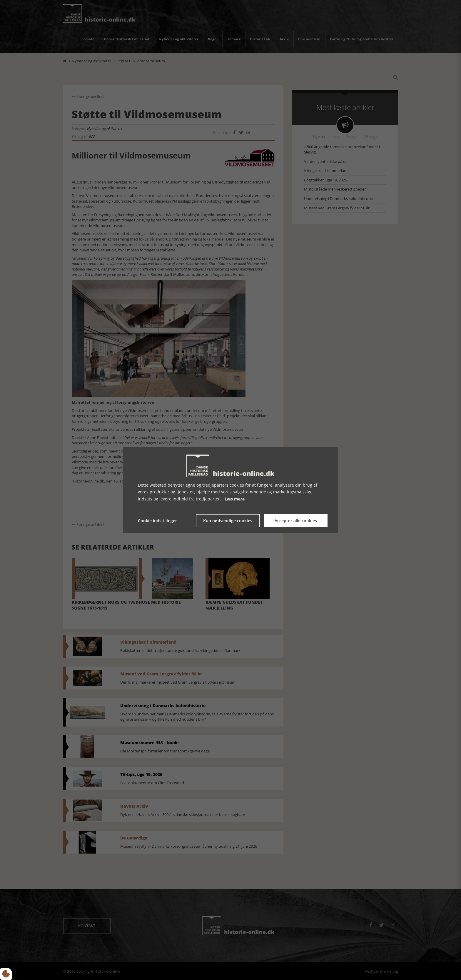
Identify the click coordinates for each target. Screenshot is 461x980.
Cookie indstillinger (157, 521)
